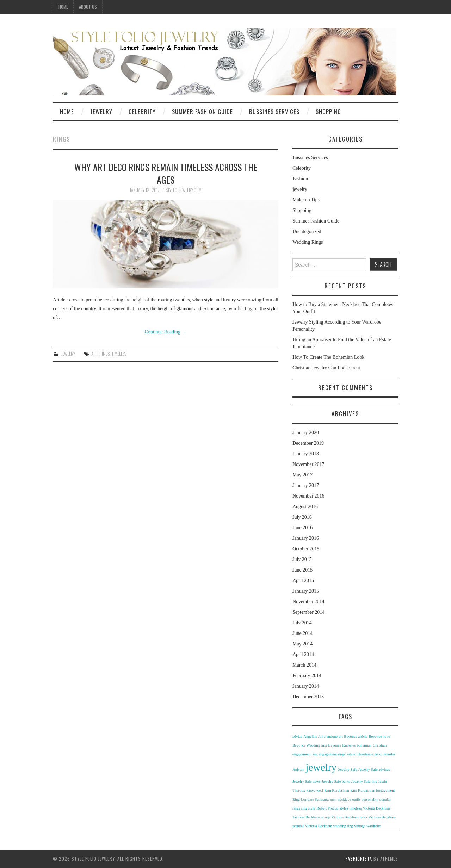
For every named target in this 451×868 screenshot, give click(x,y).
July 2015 (302, 559)
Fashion (300, 179)
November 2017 (308, 464)
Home (63, 7)
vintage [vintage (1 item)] (360, 826)
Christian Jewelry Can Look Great (326, 368)
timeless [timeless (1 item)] (355, 808)
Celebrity (142, 111)
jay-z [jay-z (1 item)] (378, 754)
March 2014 (304, 665)
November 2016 (308, 496)
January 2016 (306, 538)
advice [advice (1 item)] (297, 736)
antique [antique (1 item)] (332, 736)
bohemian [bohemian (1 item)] (364, 745)
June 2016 (302, 528)
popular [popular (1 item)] (385, 800)
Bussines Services (274, 111)
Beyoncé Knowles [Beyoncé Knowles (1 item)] (342, 745)
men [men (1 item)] (333, 800)
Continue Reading (166, 332)
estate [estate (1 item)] (351, 754)
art (94, 354)
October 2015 (306, 549)
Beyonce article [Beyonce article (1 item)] (356, 736)
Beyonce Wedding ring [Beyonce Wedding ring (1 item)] (310, 745)
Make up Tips (306, 200)
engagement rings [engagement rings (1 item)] (332, 754)
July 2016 (302, 517)
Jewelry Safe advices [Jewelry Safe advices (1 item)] (374, 770)
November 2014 (308, 602)
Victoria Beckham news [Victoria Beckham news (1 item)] (350, 817)
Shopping (328, 111)
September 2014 (308, 612)
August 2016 (305, 507)
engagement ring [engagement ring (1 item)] (305, 754)
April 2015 (303, 580)
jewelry (68, 354)
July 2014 (302, 623)
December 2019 (308, 443)
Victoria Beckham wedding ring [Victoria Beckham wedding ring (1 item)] (329, 826)
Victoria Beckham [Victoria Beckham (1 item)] (376, 808)
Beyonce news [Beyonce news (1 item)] (379, 736)
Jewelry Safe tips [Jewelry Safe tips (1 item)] (364, 782)
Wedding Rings (308, 242)
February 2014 (307, 676)
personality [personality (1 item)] (370, 800)
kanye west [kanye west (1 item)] (315, 790)
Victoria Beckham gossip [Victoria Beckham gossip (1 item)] (311, 817)
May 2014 (302, 644)
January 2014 (306, 686)
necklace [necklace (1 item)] (344, 800)
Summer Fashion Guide (202, 111)
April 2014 (303, 654)
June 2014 (302, 633)
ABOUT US (88, 7)
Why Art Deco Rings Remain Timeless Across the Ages (166, 173)
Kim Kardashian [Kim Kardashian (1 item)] (337, 790)
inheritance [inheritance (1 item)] (365, 754)
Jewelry (101, 111)
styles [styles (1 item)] (344, 808)
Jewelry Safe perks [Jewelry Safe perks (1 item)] (336, 782)
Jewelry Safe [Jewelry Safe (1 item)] (348, 770)
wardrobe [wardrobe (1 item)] (373, 826)
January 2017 (306, 485)
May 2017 (302, 475)
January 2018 (306, 454)
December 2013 (308, 697)
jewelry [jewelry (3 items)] (321, 767)
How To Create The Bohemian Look (328, 357)
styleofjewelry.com (184, 190)
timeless (119, 354)
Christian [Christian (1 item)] (380, 745)
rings (104, 354)
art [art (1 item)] (341, 736)
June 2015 (302, 570)
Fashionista (359, 859)
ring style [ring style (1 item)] (308, 808)
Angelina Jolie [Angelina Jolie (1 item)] (314, 736)
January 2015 (306, 591)
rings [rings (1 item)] (296, 808)
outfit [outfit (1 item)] (356, 800)
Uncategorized (307, 232)
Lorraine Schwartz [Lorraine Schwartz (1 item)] (315, 800)
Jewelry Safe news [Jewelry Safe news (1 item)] (306, 782)
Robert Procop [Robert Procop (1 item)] (327, 808)
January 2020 (306, 433)
